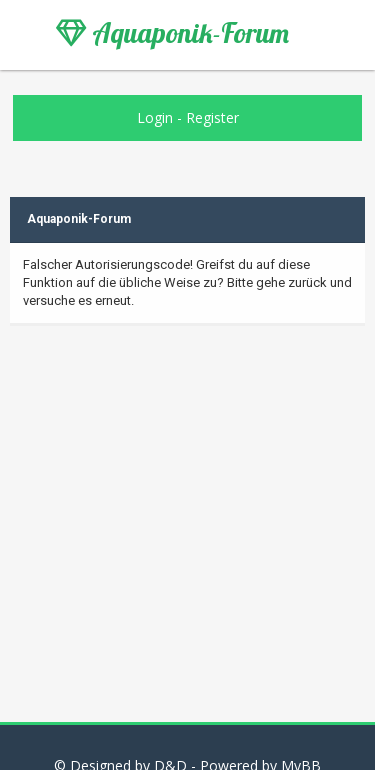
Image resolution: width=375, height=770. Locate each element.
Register (212, 117)
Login (155, 117)
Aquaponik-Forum (172, 33)
